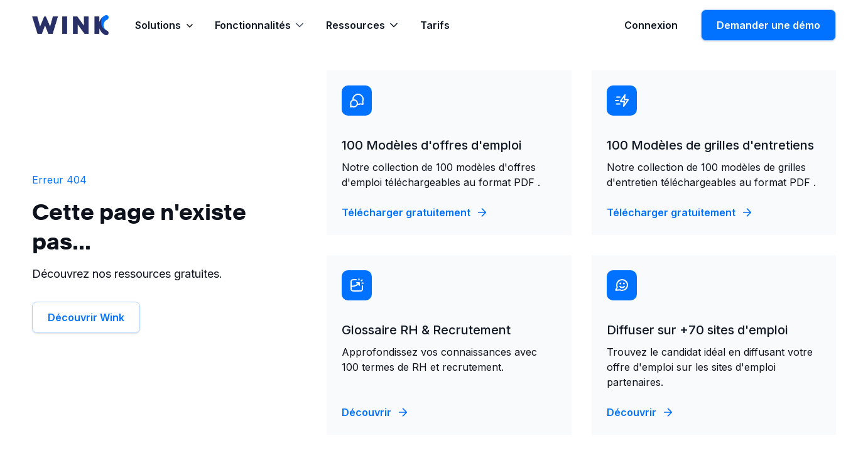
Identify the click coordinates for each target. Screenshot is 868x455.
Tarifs (435, 25)
